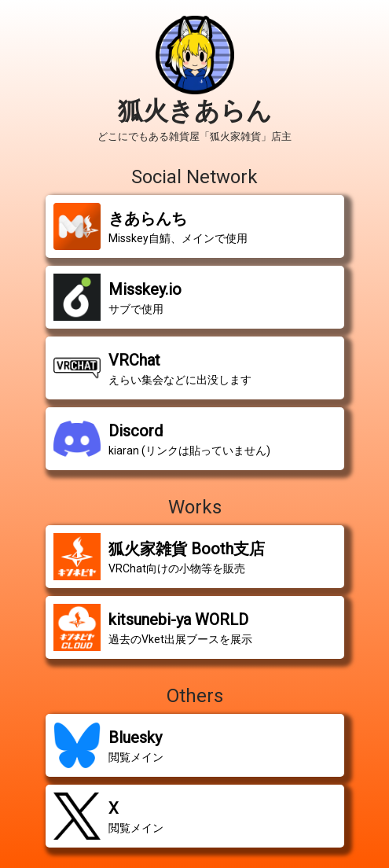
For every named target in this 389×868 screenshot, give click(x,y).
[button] (195, 226)
